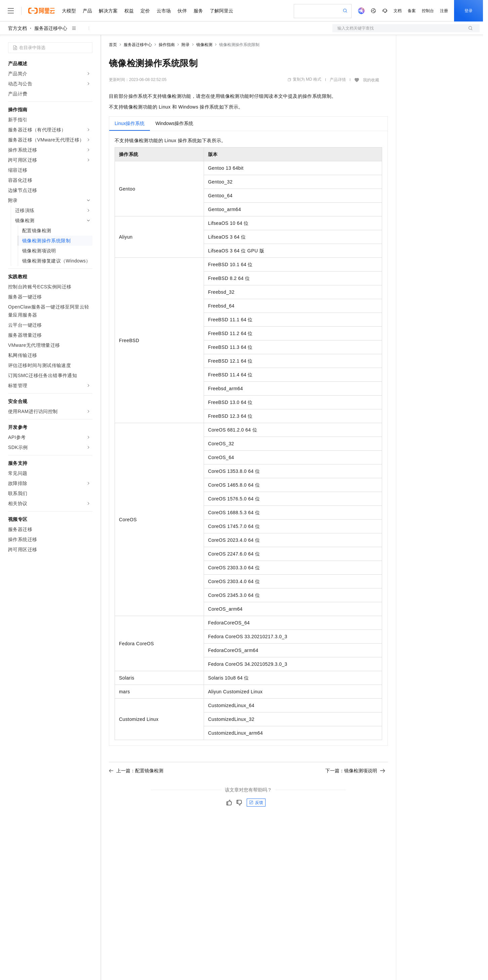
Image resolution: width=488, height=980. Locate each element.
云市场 (164, 11)
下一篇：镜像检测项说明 (355, 771)
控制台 (428, 11)
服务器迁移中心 (51, 28)
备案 (412, 11)
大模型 (69, 11)
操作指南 (167, 45)
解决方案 (108, 11)
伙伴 (182, 11)
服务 (198, 11)
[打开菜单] (11, 11)
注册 (444, 11)
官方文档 (17, 28)
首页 (113, 45)
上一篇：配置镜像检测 (136, 771)
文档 (398, 11)
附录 (186, 45)
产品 (87, 11)
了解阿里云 (221, 11)
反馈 (256, 803)
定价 (145, 11)
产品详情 (338, 80)
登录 (469, 11)
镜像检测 (204, 45)
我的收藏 (371, 80)
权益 (129, 11)
